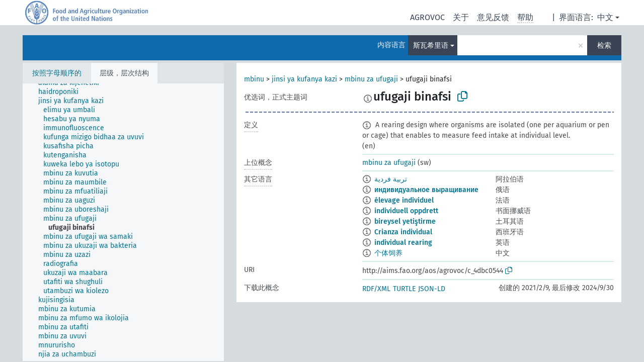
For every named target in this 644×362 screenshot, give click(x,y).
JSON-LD (432, 289)
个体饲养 (388, 253)
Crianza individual (403, 232)
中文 (605, 17)
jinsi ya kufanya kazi (304, 79)
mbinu (254, 79)
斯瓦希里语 (431, 46)
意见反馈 (493, 17)
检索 (604, 46)
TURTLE (404, 289)
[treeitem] (63, 92)
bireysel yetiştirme (405, 221)
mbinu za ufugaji (371, 79)
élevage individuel (404, 200)
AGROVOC (427, 17)
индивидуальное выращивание (426, 190)
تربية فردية (391, 179)
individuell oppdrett (406, 211)
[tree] (123, 222)
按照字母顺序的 (57, 73)
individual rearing (403, 243)
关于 (461, 17)
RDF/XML (376, 289)
